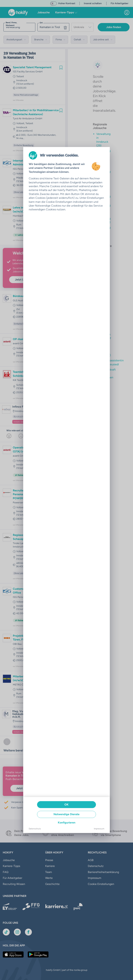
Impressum (99, 829)
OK (66, 805)
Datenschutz (35, 829)
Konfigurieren (67, 823)
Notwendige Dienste (66, 814)
